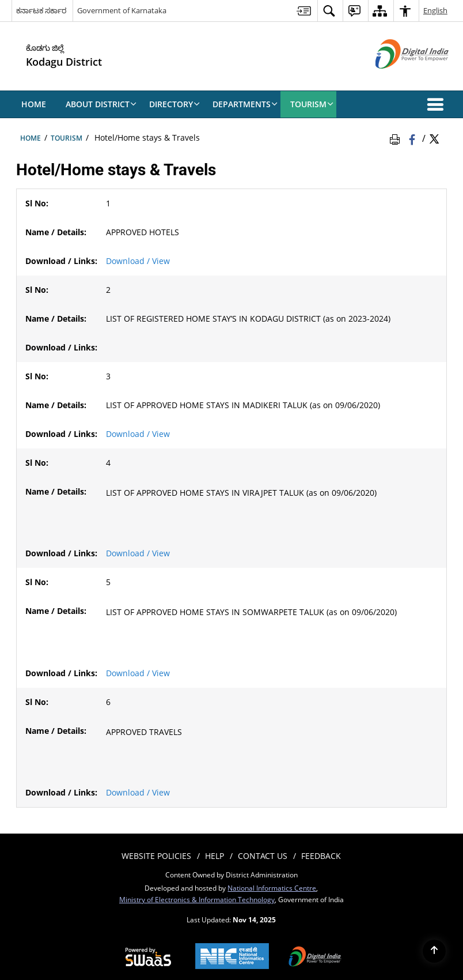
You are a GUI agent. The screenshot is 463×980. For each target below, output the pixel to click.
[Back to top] (434, 951)
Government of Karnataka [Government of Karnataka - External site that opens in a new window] (122, 10)
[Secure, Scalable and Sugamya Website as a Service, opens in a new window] (148, 958)
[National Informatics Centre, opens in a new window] (232, 957)
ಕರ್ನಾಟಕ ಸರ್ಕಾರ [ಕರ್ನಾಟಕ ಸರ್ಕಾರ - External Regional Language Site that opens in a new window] (41, 10)
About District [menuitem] (101, 104)
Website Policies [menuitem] (156, 856)
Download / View (138, 261)
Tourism (67, 138)
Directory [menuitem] (174, 104)
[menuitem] (304, 11)
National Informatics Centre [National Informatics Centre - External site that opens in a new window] (272, 888)
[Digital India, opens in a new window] (315, 958)
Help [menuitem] (215, 856)
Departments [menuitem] (245, 104)
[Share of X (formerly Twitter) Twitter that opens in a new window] (434, 138)
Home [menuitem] (34, 104)
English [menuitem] (435, 10)
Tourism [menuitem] (312, 104)
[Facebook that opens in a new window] (413, 138)
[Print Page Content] (397, 138)
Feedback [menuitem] (321, 856)
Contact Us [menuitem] (263, 856)
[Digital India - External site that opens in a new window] (398, 78)
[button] (438, 104)
